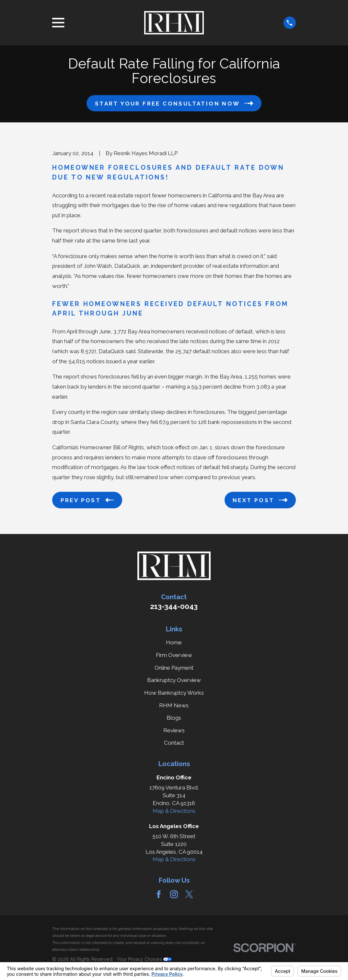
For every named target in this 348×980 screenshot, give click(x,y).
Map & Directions (174, 811)
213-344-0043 (174, 606)
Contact (174, 743)
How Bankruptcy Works (174, 693)
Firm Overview (174, 655)
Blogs (174, 718)
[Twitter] (189, 894)
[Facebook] (159, 894)
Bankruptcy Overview (174, 680)
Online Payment (174, 668)
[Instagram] (174, 894)
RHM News (174, 705)
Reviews (174, 730)
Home (174, 642)
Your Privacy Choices (144, 959)
